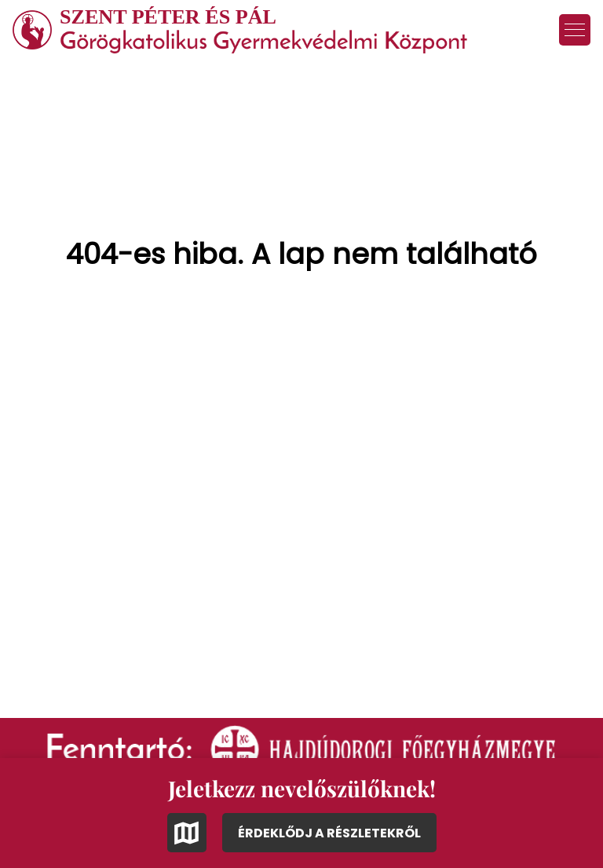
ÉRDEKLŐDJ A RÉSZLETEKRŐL (329, 833)
